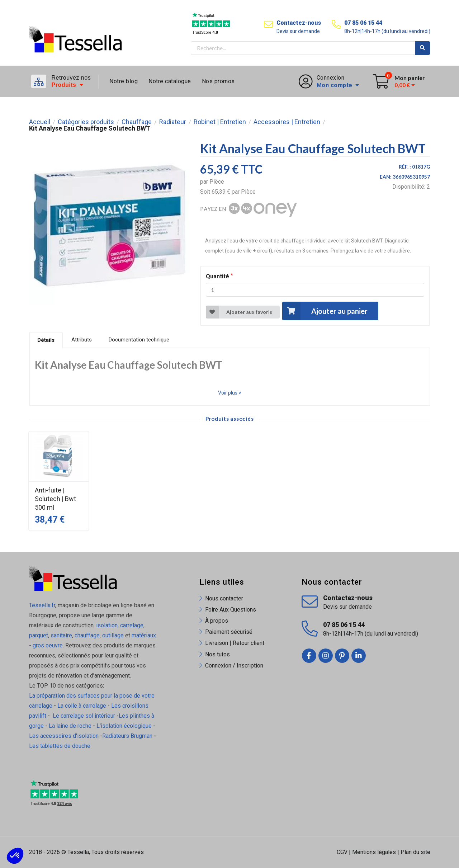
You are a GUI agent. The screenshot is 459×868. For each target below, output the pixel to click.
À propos (217, 621)
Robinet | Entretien (220, 122)
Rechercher (423, 48)
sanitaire (61, 635)
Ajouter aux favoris (239, 312)
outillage (113, 635)
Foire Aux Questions (231, 610)
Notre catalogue (170, 81)
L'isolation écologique (124, 726)
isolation (106, 625)
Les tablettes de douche (60, 746)
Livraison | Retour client (235, 643)
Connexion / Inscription (234, 666)
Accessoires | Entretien (287, 122)
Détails (46, 340)
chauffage (87, 635)
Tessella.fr (42, 605)
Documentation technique (139, 340)
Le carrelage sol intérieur (84, 716)
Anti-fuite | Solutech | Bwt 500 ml (55, 499)
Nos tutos (217, 654)
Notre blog (124, 81)
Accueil (40, 122)
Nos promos (218, 81)
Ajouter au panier (325, 311)
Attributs (82, 340)
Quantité (217, 276)
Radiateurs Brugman (127, 736)
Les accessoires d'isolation (64, 736)
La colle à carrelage (82, 706)
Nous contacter (224, 598)
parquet (39, 635)
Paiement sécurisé (229, 632)
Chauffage (137, 122)
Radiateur (173, 122)
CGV (342, 852)
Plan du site (415, 852)
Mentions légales (374, 852)
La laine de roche (70, 726)
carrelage (132, 625)
